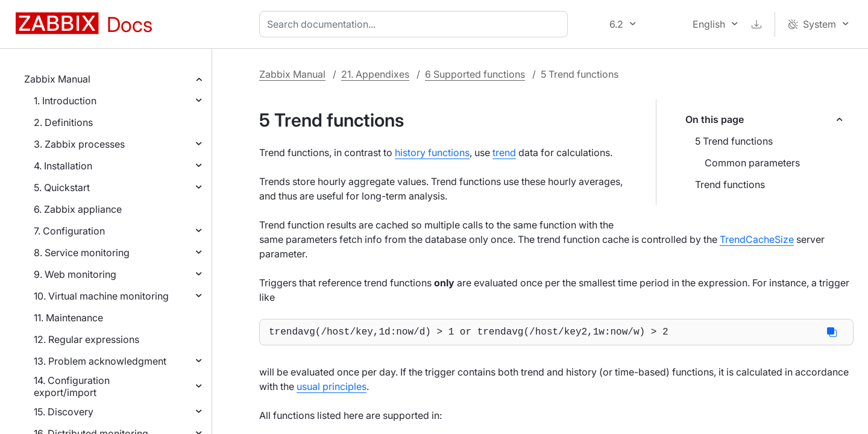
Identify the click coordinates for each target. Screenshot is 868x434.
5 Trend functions (734, 141)
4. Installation (63, 166)
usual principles (332, 389)
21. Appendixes (375, 74)
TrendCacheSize (757, 239)
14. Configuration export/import (72, 386)
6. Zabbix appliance (78, 209)
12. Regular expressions (86, 339)
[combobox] (416, 24)
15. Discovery (64, 412)
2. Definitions (63, 122)
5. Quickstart (62, 187)
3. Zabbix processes (79, 144)
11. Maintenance (68, 318)
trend (504, 153)
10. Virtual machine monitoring (101, 296)
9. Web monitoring (75, 274)
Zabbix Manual (57, 79)
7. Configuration (69, 231)
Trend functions (730, 184)
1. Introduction (65, 101)
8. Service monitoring (82, 253)
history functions (432, 153)
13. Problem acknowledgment (100, 361)
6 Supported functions (475, 74)
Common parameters (752, 163)
